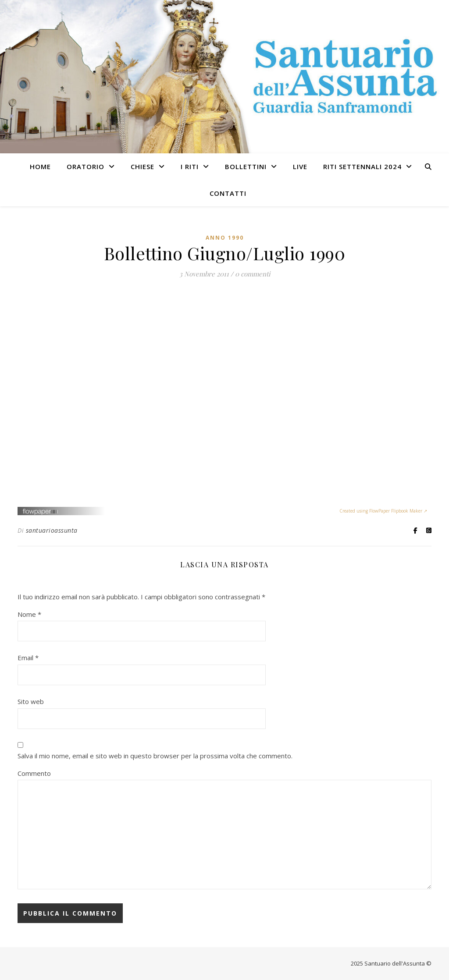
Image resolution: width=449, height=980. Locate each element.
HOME (40, 166)
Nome (29, 614)
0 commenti (253, 274)
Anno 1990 (225, 238)
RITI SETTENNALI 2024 (362, 166)
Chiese (143, 166)
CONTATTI (228, 193)
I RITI (190, 166)
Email (28, 658)
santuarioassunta (52, 530)
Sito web (31, 701)
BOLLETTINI (246, 166)
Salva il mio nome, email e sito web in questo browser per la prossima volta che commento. (155, 756)
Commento (34, 773)
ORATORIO (86, 166)
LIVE (300, 166)
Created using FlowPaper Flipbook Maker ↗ (383, 511)
